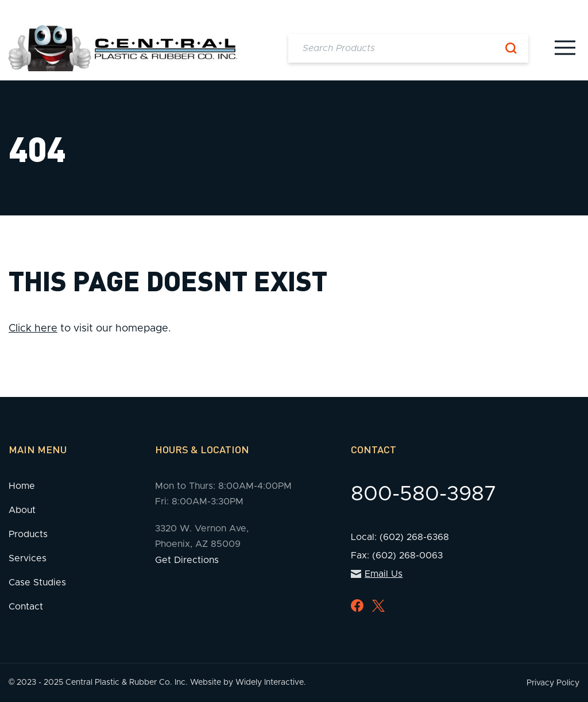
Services (28, 558)
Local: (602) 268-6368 (400, 537)
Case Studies (37, 583)
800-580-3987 (424, 494)
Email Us (377, 574)
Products (28, 534)
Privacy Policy (553, 683)
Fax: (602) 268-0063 (397, 556)
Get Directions (187, 560)
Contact (26, 607)
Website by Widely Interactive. (248, 682)
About (22, 510)
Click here (33, 329)
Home (22, 486)
